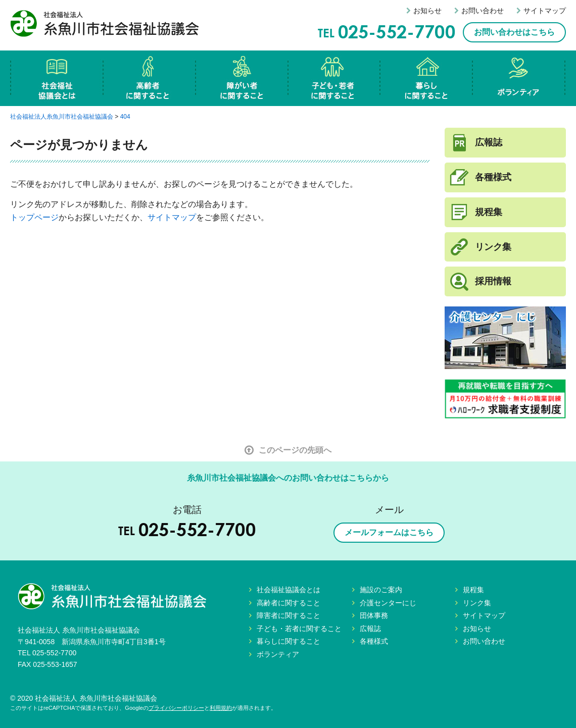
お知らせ (424, 11)
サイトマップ (541, 11)
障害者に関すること (242, 78)
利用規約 (221, 708)
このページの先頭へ (288, 450)
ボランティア (519, 78)
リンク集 (493, 247)
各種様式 (493, 177)
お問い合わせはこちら (514, 32)
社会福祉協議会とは (57, 78)
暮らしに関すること (427, 78)
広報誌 (489, 142)
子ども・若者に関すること (334, 78)
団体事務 (374, 615)
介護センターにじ (388, 603)
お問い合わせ (479, 11)
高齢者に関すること (150, 78)
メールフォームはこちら (389, 532)
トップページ (34, 217)
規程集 (489, 212)
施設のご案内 (381, 590)
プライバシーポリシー (176, 708)
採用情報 (493, 281)
